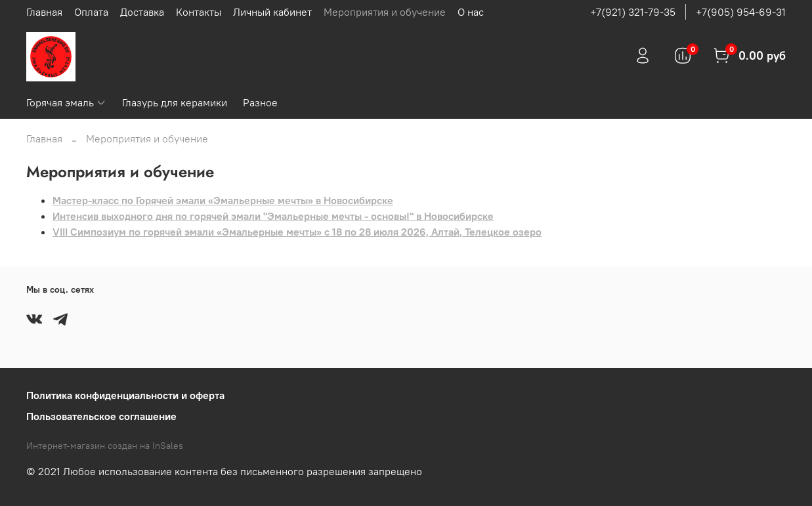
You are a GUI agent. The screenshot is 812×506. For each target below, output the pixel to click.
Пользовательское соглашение (101, 416)
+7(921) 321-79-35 (633, 12)
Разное (260, 102)
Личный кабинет (272, 12)
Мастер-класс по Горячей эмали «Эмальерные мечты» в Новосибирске (223, 200)
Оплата (91, 12)
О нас (471, 12)
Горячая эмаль (66, 102)
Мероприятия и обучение (385, 12)
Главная (44, 12)
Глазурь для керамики (175, 102)
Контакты (199, 12)
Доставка (142, 12)
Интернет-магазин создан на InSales (105, 446)
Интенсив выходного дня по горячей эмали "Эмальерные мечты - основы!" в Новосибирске (273, 216)
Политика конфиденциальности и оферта (125, 395)
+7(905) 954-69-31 (741, 12)
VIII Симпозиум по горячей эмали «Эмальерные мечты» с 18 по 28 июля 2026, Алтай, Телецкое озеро (297, 232)
